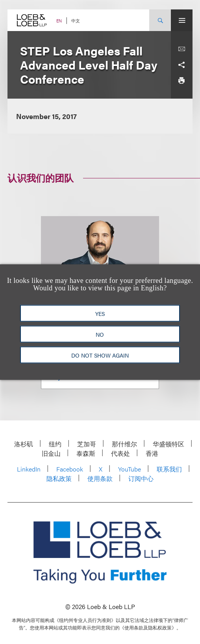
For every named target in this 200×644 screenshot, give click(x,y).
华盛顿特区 (169, 444)
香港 (152, 453)
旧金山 (51, 453)
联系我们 (169, 469)
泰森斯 (86, 453)
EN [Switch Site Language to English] (59, 21)
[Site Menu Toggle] (182, 20)
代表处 (120, 453)
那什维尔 (124, 444)
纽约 (55, 444)
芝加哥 (87, 444)
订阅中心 (141, 478)
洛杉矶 (24, 444)
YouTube (130, 469)
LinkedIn (29, 469)
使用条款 (100, 478)
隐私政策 (59, 478)
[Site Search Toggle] (160, 20)
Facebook (70, 469)
